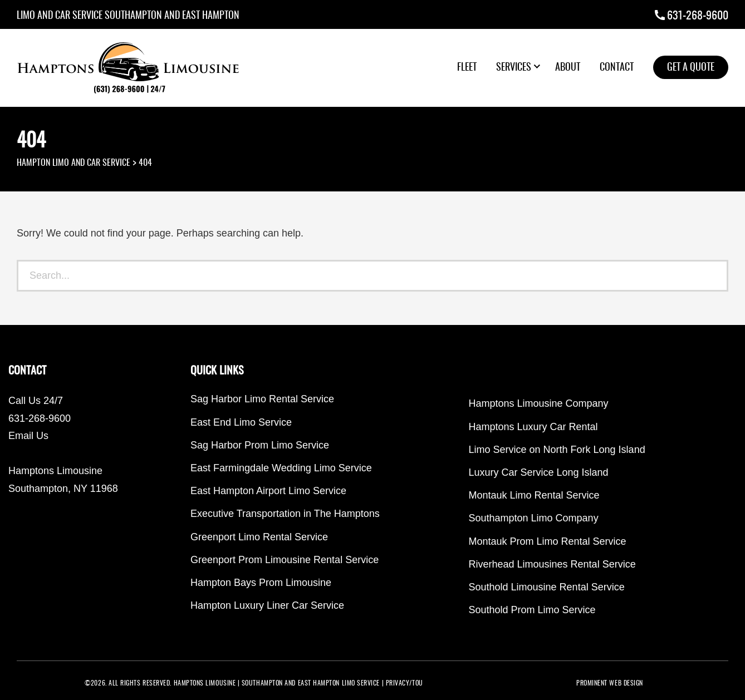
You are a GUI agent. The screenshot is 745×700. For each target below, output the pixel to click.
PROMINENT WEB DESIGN (610, 683)
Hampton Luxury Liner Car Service (267, 605)
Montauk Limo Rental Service (534, 495)
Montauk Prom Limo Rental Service (548, 541)
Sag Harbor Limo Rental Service (262, 399)
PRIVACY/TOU (405, 683)
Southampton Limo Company (534, 518)
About (568, 68)
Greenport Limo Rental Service (259, 537)
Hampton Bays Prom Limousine (261, 583)
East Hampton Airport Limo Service (268, 491)
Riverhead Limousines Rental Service (552, 564)
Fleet (467, 68)
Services (514, 68)
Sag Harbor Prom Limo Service (260, 445)
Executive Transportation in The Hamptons (285, 514)
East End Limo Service (241, 422)
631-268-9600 (698, 16)
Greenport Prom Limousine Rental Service (285, 560)
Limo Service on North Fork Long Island (557, 450)
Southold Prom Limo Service (532, 610)
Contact (617, 68)
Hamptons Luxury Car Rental (533, 427)
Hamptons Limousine (205, 683)
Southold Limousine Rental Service (547, 587)
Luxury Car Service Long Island (539, 472)
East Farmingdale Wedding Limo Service (281, 468)
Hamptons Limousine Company (539, 403)
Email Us (28, 436)
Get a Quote (691, 68)
